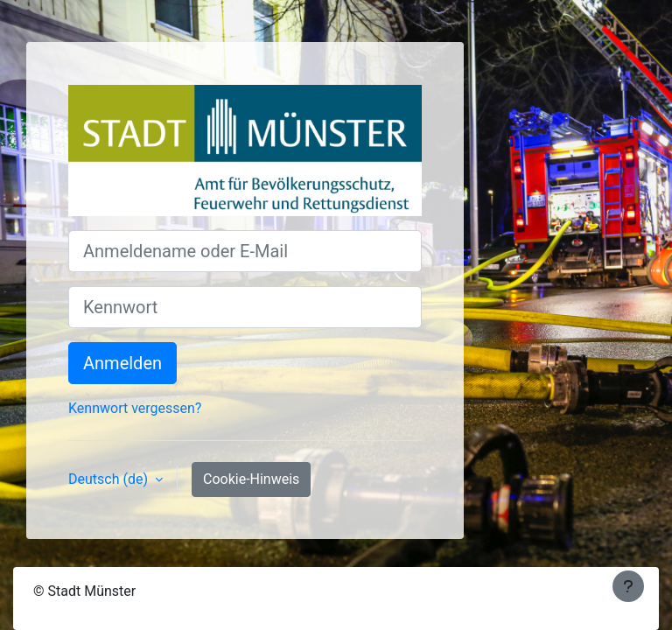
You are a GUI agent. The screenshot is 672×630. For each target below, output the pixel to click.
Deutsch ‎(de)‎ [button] (110, 479)
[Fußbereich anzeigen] (628, 586)
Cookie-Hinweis (251, 479)
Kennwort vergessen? (135, 408)
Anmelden (122, 363)
